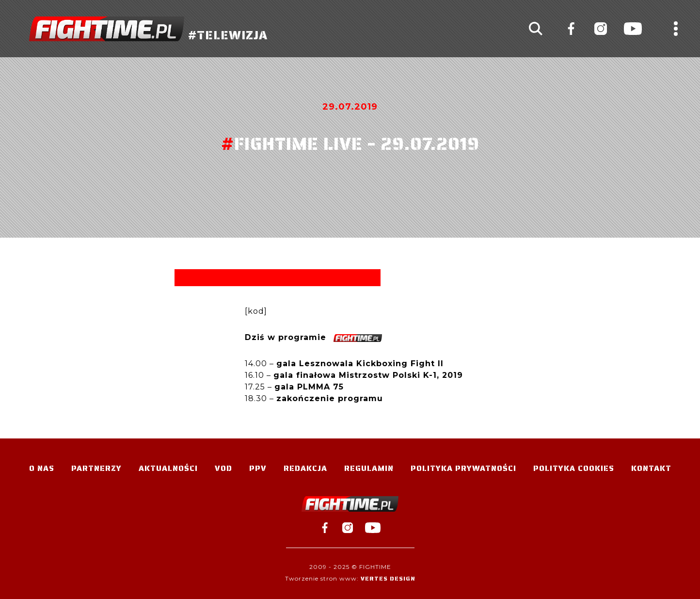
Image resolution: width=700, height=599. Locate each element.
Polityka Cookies (574, 468)
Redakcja (305, 468)
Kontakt (651, 468)
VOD (223, 468)
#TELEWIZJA (148, 29)
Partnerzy (96, 468)
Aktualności (168, 468)
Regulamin (369, 468)
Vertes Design (388, 578)
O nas (42, 468)
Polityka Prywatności (463, 468)
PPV (258, 468)
